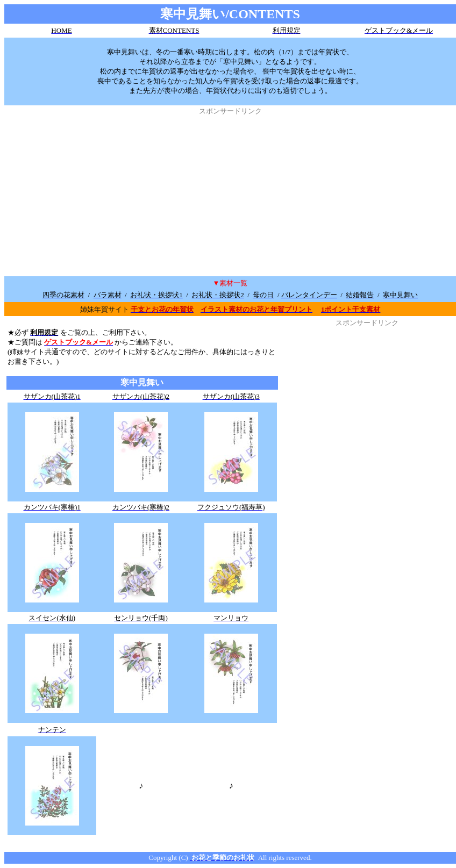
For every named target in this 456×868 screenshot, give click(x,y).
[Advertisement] (230, 191)
